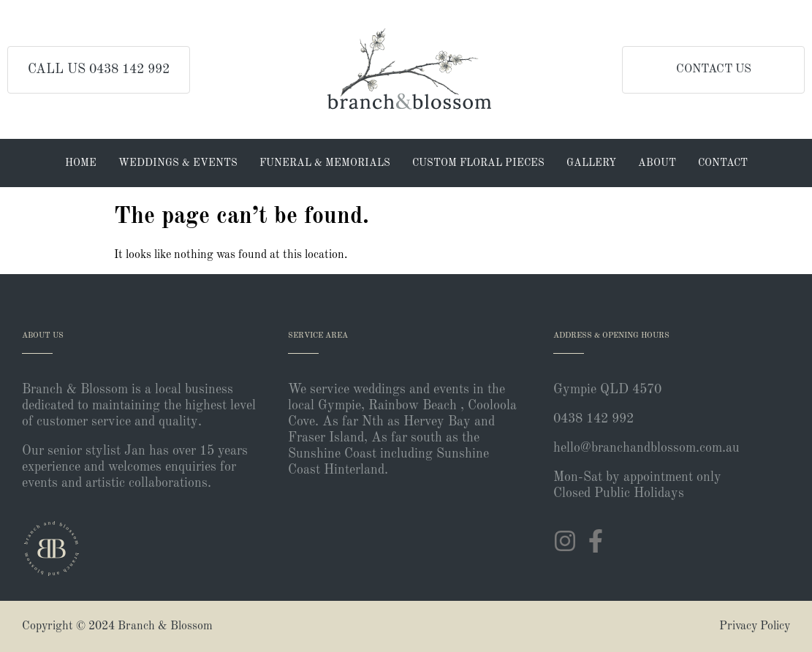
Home (81, 163)
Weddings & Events (178, 163)
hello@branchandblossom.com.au (646, 448)
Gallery (591, 163)
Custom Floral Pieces (478, 163)
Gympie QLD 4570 (607, 390)
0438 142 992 (593, 419)
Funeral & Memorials (325, 163)
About (657, 163)
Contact (723, 163)
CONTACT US (714, 69)
